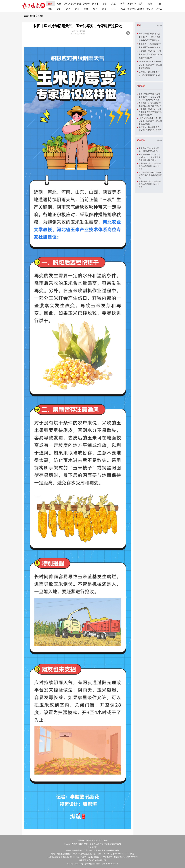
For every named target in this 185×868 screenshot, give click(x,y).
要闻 (50, 4)
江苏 (95, 9)
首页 (26, 16)
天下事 (95, 4)
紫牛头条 (68, 4)
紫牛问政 (77, 4)
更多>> (159, 26)
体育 (123, 4)
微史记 (150, 9)
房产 (68, 9)
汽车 (77, 9)
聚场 (86, 9)
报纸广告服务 (72, 850)
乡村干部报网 (90, 844)
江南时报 (100, 844)
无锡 (123, 9)
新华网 (99, 841)
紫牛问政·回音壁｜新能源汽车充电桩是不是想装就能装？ (150, 166)
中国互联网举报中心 (110, 850)
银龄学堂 (132, 9)
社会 (104, 4)
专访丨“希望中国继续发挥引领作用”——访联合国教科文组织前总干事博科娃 (149, 37)
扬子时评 (132, 4)
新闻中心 (34, 16)
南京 (104, 9)
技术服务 (97, 850)
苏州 (114, 9)
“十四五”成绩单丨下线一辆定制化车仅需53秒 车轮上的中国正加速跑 (150, 65)
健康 (150, 4)
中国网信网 (91, 841)
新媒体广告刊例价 (86, 850)
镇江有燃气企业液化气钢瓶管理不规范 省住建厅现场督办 (150, 175)
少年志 (159, 9)
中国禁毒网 (92, 847)
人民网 (105, 841)
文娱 (114, 4)
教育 (141, 4)
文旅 (50, 9)
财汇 (59, 9)
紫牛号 (86, 4)
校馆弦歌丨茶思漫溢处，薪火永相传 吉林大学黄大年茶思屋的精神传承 (150, 54)
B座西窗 (141, 9)
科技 (159, 4)
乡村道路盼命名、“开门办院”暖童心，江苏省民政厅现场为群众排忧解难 (149, 157)
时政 (59, 4)
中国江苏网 (69, 844)
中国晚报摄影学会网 (112, 844)
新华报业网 (79, 844)
